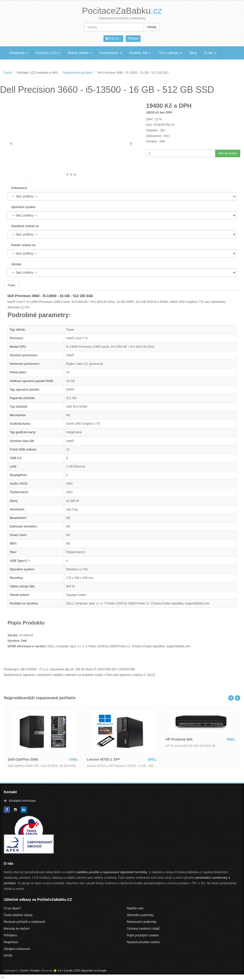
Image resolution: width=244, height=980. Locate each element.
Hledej (152, 27)
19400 (154, 106)
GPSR (8, 956)
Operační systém (23, 207)
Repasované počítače (78, 73)
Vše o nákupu (170, 53)
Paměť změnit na (23, 245)
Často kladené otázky (18, 915)
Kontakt (35, 970)
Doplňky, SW (140, 53)
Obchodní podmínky (140, 915)
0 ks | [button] (113, 39)
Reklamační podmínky (142, 922)
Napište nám (135, 908)
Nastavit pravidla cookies (143, 942)
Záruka (16, 264)
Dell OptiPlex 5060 (94, 759)
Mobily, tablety (80, 53)
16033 (150, 113)
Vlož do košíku (228, 153)
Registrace (11, 942)
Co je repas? (12, 908)
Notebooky (19, 53)
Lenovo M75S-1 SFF (174, 759)
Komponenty (111, 53)
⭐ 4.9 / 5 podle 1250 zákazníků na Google (80, 970)
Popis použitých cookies (143, 935)
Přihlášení (10, 935)
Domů (8, 73)
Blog (193, 53)
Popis (12, 285)
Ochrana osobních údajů (143, 929)
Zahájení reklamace (17, 949)
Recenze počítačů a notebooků (24, 922)
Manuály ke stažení (17, 929)
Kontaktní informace (22, 801)
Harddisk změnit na (25, 226)
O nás (210, 53)
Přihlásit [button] (133, 39)
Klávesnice (19, 188)
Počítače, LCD (48, 53)
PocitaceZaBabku (122, 11)
